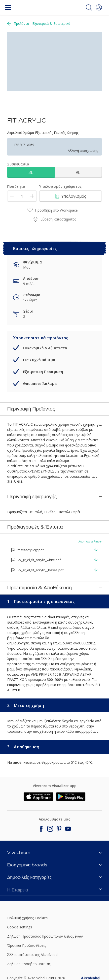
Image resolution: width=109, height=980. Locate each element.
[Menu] (8, 7)
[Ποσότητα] (22, 196)
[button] (99, 7)
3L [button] (31, 172)
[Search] (89, 7)
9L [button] (78, 172)
